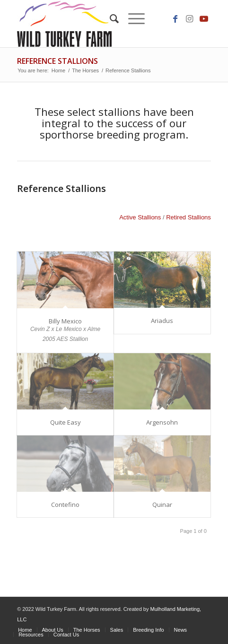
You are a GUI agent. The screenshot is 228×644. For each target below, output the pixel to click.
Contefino (65, 505)
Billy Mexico (65, 321)
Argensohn (162, 422)
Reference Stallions (57, 61)
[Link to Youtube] (204, 19)
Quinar (162, 505)
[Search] (110, 19)
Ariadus (162, 321)
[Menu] (132, 19)
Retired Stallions (189, 217)
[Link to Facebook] (175, 19)
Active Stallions (140, 217)
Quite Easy (66, 422)
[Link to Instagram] (190, 19)
